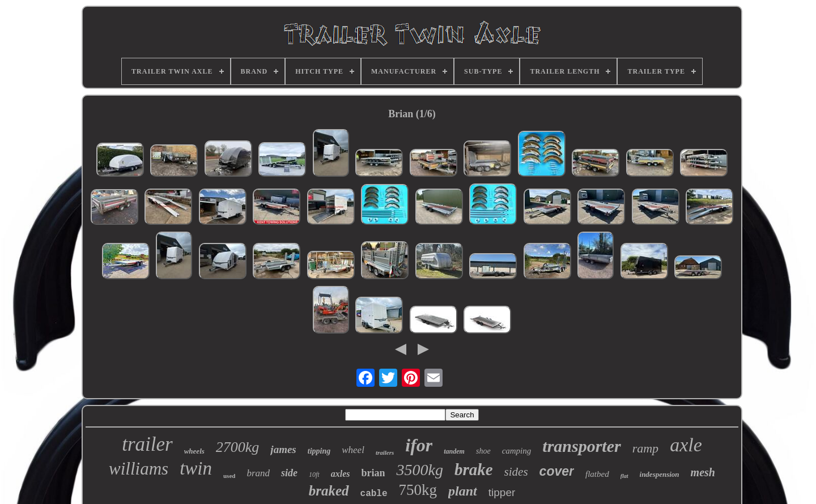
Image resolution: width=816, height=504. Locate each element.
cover (557, 471)
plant (463, 491)
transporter (581, 446)
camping (517, 451)
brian (373, 473)
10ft (314, 475)
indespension (660, 474)
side (289, 473)
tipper (502, 492)
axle (686, 445)
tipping (319, 451)
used (229, 476)
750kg (418, 490)
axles (341, 474)
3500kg (419, 470)
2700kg (238, 447)
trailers (385, 452)
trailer (147, 444)
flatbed (597, 474)
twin (196, 468)
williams (139, 469)
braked (329, 491)
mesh (703, 472)
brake (474, 469)
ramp (645, 448)
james (283, 449)
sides (516, 472)
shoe (483, 451)
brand (258, 473)
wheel (353, 450)
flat (624, 476)
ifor (419, 445)
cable (374, 494)
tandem (454, 451)
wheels (194, 451)
